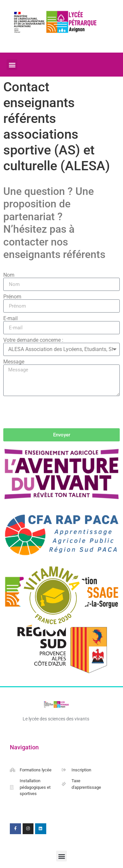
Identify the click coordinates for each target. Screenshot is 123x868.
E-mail (10, 318)
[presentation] (53, 412)
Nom (9, 275)
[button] (12, 65)
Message (14, 362)
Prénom (12, 297)
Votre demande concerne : (33, 340)
